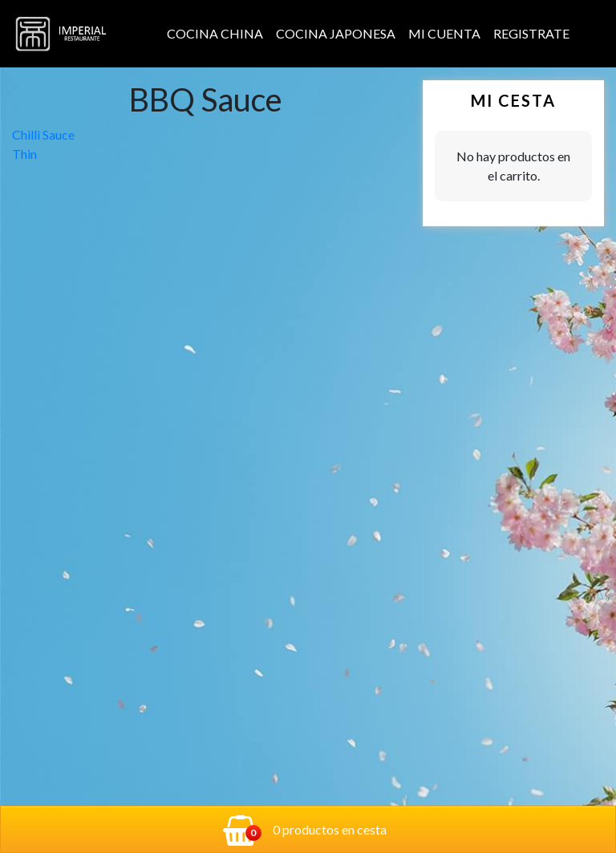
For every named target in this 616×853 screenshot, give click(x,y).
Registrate (531, 33)
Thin (24, 154)
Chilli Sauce (43, 134)
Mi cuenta (444, 33)
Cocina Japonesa (336, 33)
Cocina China (215, 33)
